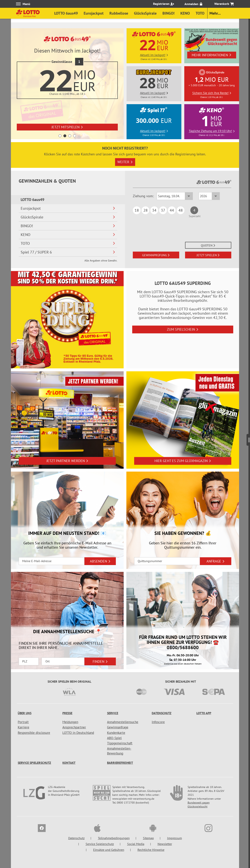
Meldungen (70, 722)
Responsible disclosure (34, 733)
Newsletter (165, 844)
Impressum (175, 838)
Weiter (125, 162)
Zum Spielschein (183, 329)
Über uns (25, 713)
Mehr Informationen (212, 55)
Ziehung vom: (143, 196)
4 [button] (75, 136)
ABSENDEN (100, 561)
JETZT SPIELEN (208, 255)
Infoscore (158, 722)
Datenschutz (162, 713)
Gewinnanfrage (118, 727)
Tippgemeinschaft (120, 743)
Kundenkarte (116, 733)
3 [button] (70, 136)
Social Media (136, 844)
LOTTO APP (204, 713)
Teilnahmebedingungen (114, 838)
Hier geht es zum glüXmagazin (183, 461)
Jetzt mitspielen (67, 127)
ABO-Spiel (114, 738)
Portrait (23, 722)
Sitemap (148, 838)
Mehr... (215, 13)
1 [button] (60, 136)
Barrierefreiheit (120, 763)
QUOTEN (208, 245)
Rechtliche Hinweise (151, 850)
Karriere (23, 727)
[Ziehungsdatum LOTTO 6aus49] (175, 196)
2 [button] (65, 136)
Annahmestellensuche (123, 722)
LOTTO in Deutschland (78, 733)
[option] (67, 84)
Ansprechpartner (74, 727)
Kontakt (69, 763)
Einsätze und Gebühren (109, 850)
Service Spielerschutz (34, 763)
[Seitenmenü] (248, 438)
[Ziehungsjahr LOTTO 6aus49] (209, 196)
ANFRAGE (216, 561)
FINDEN (100, 662)
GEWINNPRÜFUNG (156, 255)
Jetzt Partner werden (67, 461)
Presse (67, 713)
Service (113, 713)
